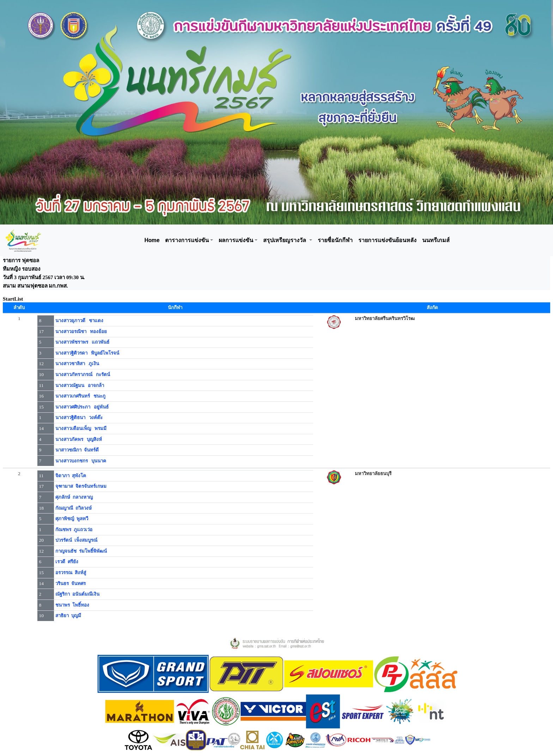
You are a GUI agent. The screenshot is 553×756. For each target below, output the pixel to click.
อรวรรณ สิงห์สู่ (71, 573)
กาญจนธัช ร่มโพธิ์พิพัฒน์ (81, 551)
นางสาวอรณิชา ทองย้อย (81, 331)
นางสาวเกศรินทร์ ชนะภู (80, 396)
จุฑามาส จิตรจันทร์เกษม (81, 486)
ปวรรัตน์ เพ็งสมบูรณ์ (76, 540)
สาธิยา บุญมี (68, 616)
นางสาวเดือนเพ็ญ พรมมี (81, 428)
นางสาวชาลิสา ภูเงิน (77, 364)
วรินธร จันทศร (71, 583)
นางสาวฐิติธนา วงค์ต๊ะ (79, 417)
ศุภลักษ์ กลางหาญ (74, 497)
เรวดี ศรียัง (67, 562)
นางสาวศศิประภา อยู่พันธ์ (82, 407)
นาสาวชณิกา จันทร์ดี (77, 450)
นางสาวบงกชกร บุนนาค (81, 461)
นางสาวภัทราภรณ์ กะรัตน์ (83, 374)
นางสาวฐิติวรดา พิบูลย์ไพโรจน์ (87, 353)
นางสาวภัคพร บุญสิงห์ (79, 439)
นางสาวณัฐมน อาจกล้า (80, 385)
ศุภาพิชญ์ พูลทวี (72, 519)
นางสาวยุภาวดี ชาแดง (79, 321)
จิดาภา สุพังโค (71, 476)
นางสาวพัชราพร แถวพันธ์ (82, 342)
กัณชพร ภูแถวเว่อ (74, 530)
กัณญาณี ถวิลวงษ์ (74, 508)
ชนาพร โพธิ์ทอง (72, 605)
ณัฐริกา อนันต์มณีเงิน (77, 594)
